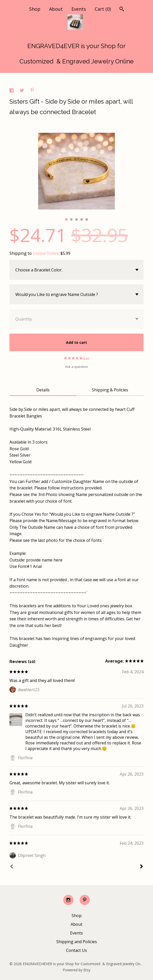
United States (46, 253)
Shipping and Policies (77, 942)
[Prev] (12, 867)
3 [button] (76, 219)
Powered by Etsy (76, 970)
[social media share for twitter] (22, 91)
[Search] (122, 10)
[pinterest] (85, 900)
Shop (35, 9)
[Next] (141, 867)
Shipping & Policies (110, 390)
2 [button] (71, 219)
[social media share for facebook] (12, 91)
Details (43, 390)
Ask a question (76, 367)
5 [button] (87, 219)
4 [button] (82, 219)
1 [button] (66, 219)
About (56, 9)
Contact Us (76, 950)
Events (79, 9)
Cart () (103, 9)
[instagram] (68, 900)
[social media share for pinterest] (32, 91)
